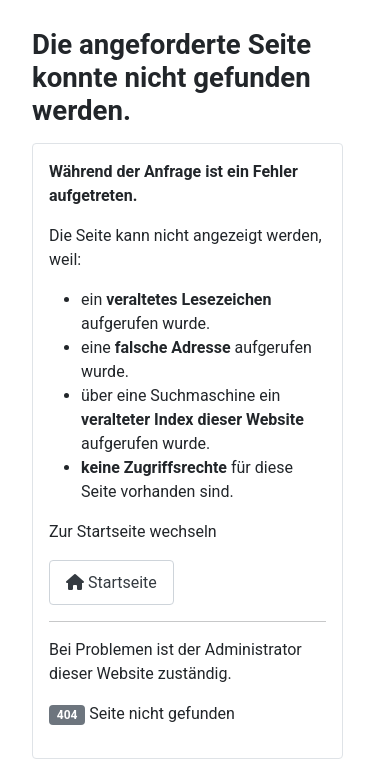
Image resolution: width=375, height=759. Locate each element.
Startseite (111, 582)
